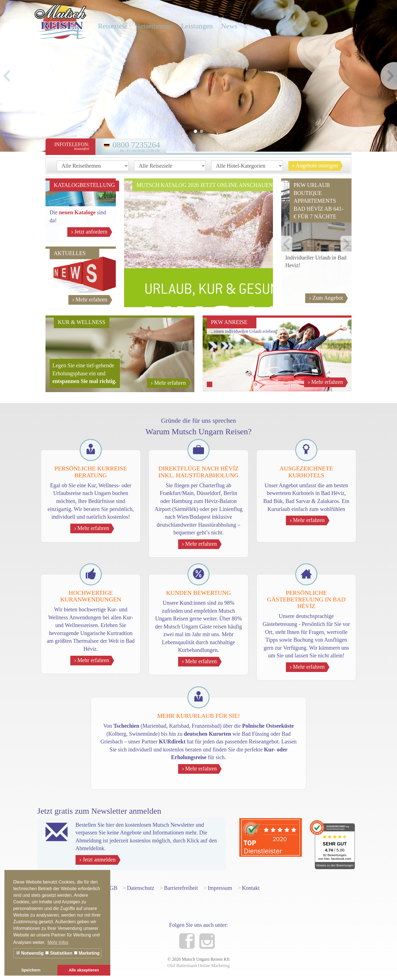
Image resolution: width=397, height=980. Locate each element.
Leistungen (197, 26)
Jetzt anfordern (92, 232)
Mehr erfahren (92, 300)
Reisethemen (154, 26)
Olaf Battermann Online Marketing (198, 966)
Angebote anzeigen (318, 166)
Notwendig (30, 953)
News (229, 26)
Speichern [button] (31, 970)
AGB (111, 888)
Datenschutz (141, 888)
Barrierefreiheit (181, 888)
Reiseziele (113, 26)
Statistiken (59, 953)
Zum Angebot (329, 298)
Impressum (220, 888)
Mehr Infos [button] (58, 942)
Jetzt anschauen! (247, 298)
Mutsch (61, 21)
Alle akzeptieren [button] (84, 970)
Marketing (87, 953)
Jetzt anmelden (100, 860)
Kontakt (251, 888)
